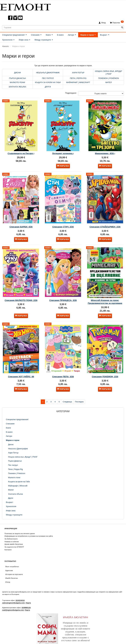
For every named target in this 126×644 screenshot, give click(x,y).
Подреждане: (71, 93)
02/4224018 (20, 593)
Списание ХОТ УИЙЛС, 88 (21, 368)
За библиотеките (11, 531)
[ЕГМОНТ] (25, 7)
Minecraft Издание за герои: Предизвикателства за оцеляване (105, 295)
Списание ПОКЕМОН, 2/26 (105, 368)
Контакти (8, 542)
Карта (28, 595)
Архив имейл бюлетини (14, 537)
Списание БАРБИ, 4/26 (21, 221)
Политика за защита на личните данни (20, 526)
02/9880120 (26, 600)
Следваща (67, 394)
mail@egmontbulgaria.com (13, 603)
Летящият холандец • (63, 150)
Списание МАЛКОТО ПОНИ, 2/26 (21, 292)
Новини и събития (12, 534)
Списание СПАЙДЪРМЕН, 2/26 (105, 221)
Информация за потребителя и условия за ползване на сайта (29, 529)
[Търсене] (122, 28)
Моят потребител (12, 559)
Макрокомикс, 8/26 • (105, 150)
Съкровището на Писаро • (21, 150)
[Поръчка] (117, 23)
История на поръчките (14, 567)
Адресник (9, 563)
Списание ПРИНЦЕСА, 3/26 (63, 292)
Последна (79, 394)
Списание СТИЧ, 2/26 (63, 221)
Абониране (63, 641)
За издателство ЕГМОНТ (14, 540)
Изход (8, 575)
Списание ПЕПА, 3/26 (63, 368)
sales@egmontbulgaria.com (13, 595)
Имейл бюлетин (12, 571)
